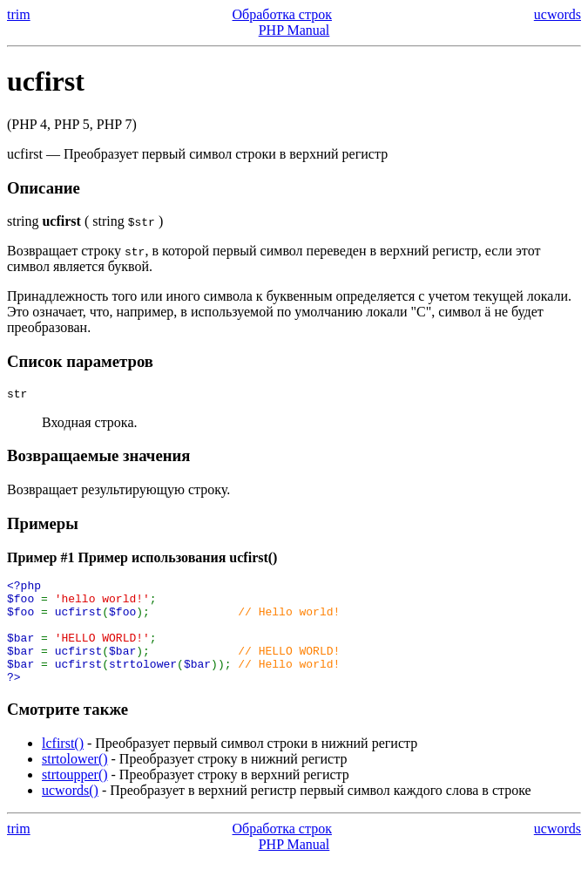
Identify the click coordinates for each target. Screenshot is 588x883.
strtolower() (75, 782)
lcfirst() (63, 767)
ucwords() (70, 814)
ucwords (558, 14)
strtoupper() (75, 798)
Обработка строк (282, 14)
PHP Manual (294, 30)
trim (19, 14)
